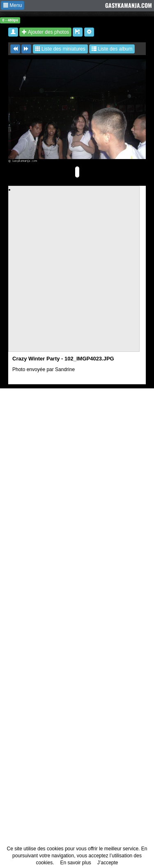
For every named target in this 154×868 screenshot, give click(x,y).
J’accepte (108, 863)
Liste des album (112, 49)
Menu (13, 5)
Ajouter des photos (45, 32)
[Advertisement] (77, 270)
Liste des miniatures (60, 49)
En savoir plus (75, 863)
